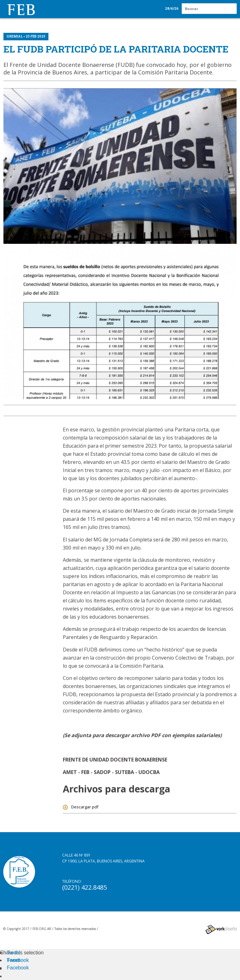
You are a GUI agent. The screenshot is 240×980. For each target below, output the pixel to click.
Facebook (18, 960)
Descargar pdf (81, 807)
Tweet (14, 953)
